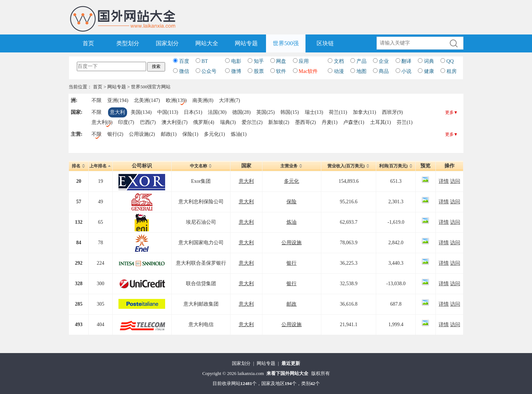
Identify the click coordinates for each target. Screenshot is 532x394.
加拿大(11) (365, 112)
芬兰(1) (405, 122)
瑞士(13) (314, 112)
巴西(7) (148, 122)
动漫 (339, 71)
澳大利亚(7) (174, 122)
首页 (88, 43)
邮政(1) (169, 134)
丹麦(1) (330, 122)
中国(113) (168, 112)
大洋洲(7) (229, 100)
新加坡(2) (279, 122)
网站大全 (207, 43)
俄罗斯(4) (204, 122)
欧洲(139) (176, 100)
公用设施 (291, 243)
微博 (236, 71)
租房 (452, 71)
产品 (361, 61)
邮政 (291, 304)
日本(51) (193, 112)
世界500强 (286, 43)
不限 (97, 100)
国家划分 (167, 43)
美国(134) (141, 112)
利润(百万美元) (396, 166)
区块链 (325, 43)
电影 (236, 61)
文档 (339, 61)
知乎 (259, 61)
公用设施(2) (142, 134)
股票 (259, 71)
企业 (384, 61)
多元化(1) (214, 134)
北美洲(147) (147, 100)
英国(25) (265, 112)
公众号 (209, 71)
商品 (384, 71)
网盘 (281, 61)
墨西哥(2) (305, 122)
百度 (184, 61)
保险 (291, 202)
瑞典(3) (228, 122)
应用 (304, 61)
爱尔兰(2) (252, 122)
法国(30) (217, 112)
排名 (79, 166)
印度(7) (126, 122)
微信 (184, 71)
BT (205, 61)
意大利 (117, 112)
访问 (455, 181)
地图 (361, 71)
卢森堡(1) (354, 122)
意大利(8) (102, 122)
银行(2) (115, 134)
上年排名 (101, 166)
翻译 (406, 61)
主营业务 (291, 166)
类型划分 (128, 43)
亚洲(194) (118, 100)
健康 (429, 71)
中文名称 (201, 166)
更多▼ (452, 112)
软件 (281, 71)
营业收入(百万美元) (349, 166)
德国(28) (241, 112)
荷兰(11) (338, 112)
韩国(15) (290, 112)
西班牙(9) (392, 112)
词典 (429, 61)
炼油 (291, 222)
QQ (450, 61)
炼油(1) (239, 134)
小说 (406, 71)
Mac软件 (308, 71)
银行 (291, 263)
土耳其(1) (381, 122)
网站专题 (246, 43)
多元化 (291, 181)
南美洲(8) (203, 100)
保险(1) (190, 134)
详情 (444, 181)
